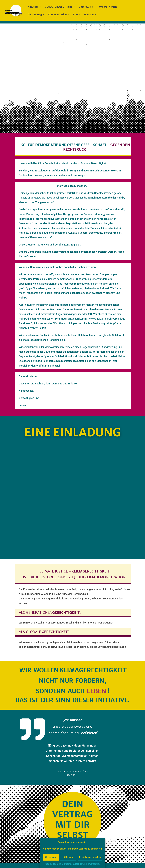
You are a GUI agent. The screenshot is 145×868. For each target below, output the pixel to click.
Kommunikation (57, 15)
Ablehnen (68, 857)
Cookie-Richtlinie (54, 864)
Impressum (94, 864)
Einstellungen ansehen (90, 857)
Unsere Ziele (86, 7)
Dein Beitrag (35, 15)
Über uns (89, 15)
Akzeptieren (51, 857)
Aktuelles (33, 7)
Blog (70, 7)
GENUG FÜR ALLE (54, 7)
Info (75, 15)
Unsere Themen (108, 7)
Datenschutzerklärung (75, 864)
